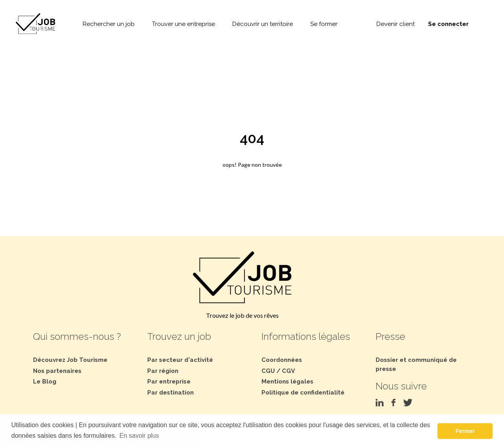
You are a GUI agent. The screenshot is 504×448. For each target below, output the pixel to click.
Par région (163, 371)
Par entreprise (169, 382)
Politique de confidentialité (303, 393)
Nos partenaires (57, 371)
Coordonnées (282, 360)
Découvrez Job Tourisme (70, 360)
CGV (288, 371)
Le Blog (45, 382)
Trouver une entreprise (183, 24)
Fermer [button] (465, 431)
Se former (324, 24)
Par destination (170, 393)
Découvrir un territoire (263, 24)
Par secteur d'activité (180, 360)
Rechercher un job (109, 24)
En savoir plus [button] (139, 436)
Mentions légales (287, 382)
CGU (268, 371)
